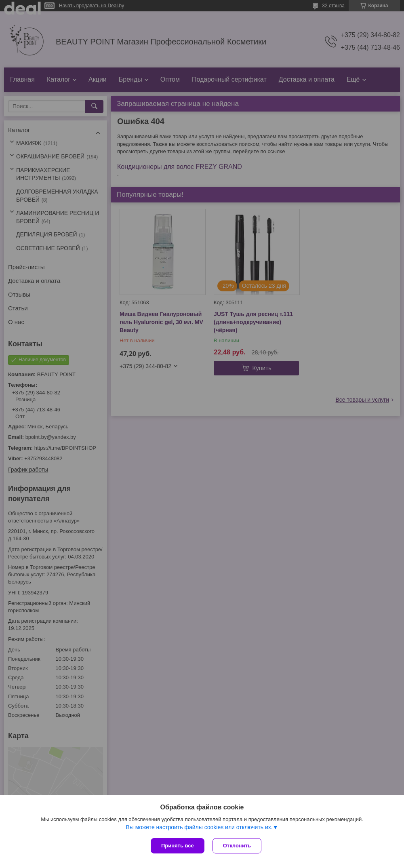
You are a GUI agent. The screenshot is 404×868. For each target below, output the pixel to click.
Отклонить (237, 846)
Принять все (178, 846)
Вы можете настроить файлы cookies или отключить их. (199, 827)
